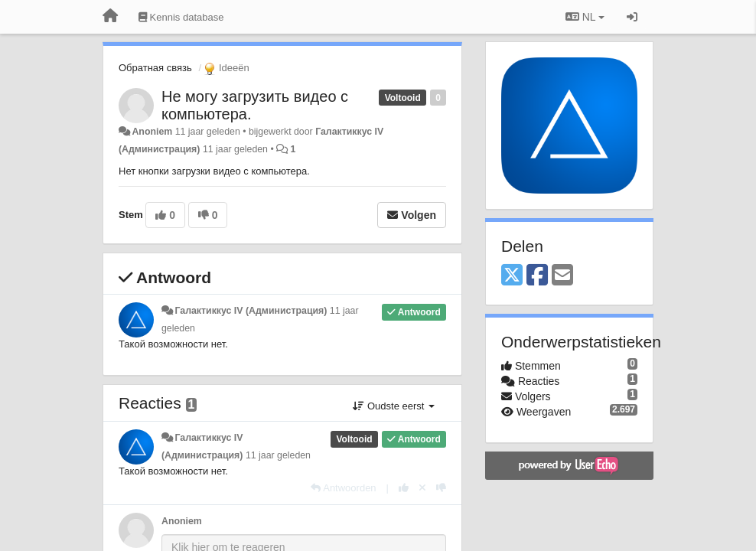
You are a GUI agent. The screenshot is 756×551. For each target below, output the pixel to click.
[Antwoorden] (343, 488)
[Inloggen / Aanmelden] (632, 17)
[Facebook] (537, 276)
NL (585, 17)
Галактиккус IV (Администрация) (251, 311)
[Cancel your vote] (422, 488)
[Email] (562, 276)
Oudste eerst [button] (394, 406)
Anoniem (152, 132)
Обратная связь (155, 68)
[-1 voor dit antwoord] (441, 488)
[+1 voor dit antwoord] (404, 488)
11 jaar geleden (278, 455)
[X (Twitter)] (512, 276)
